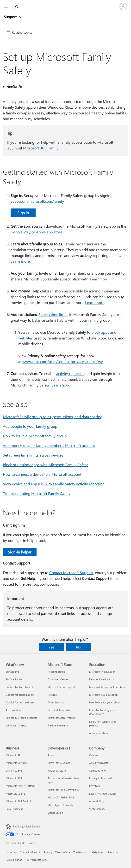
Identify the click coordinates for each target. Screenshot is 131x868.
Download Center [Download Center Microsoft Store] (58, 679)
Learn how (99, 279)
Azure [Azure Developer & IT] (51, 755)
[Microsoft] (65, 4)
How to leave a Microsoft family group (35, 436)
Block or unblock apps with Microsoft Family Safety (45, 465)
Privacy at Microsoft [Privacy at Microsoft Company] (101, 778)
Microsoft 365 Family (41, 148)
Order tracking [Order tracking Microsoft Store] (56, 702)
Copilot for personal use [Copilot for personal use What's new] (20, 702)
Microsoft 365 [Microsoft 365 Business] (14, 778)
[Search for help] (17, 6)
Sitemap (12, 852)
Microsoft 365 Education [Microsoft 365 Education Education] (103, 695)
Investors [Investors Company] (94, 786)
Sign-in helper (20, 552)
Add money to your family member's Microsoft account (49, 445)
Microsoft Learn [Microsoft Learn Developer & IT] (57, 770)
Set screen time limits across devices (33, 455)
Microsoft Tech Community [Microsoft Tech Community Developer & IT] (63, 790)
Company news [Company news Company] (98, 770)
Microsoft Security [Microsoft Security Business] (16, 763)
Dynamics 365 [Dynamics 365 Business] (14, 770)
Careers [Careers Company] (94, 755)
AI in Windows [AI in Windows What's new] (14, 710)
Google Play (21, 232)
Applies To (14, 86)
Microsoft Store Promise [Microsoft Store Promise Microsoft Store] (62, 718)
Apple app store (49, 232)
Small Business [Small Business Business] (14, 809)
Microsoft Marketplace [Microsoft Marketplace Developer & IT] (61, 797)
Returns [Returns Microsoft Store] (52, 695)
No (78, 647)
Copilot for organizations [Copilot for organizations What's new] (20, 695)
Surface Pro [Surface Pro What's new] (12, 672)
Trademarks (80, 852)
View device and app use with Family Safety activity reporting (54, 484)
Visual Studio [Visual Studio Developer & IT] (55, 813)
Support (11, 17)
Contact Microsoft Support (71, 573)
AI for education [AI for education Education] (98, 733)
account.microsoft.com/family (39, 201)
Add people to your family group (30, 426)
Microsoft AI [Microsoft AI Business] (13, 755)
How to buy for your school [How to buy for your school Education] (105, 702)
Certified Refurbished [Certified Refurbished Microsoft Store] (60, 710)
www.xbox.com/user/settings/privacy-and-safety (63, 361)
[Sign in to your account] (123, 6)
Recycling (114, 852)
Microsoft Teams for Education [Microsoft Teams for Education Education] (107, 687)
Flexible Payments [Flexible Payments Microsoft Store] (58, 725)
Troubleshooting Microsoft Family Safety (37, 493)
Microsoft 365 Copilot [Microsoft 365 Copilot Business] (18, 801)
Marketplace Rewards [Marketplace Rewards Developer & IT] (60, 805)
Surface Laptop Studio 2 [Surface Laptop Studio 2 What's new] (20, 687)
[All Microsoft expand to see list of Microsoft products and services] (6, 6)
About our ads (15, 860)
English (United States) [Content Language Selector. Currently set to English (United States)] (26, 826)
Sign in (23, 213)
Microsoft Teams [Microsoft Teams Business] (16, 794)
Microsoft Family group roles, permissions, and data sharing (53, 417)
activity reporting (70, 373)
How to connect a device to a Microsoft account (42, 474)
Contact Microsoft (30, 852)
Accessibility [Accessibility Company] (96, 801)
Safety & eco (98, 852)
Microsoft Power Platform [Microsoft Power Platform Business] (21, 786)
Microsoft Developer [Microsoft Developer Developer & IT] (59, 763)
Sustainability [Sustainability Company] (97, 809)
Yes (51, 647)
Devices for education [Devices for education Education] (102, 679)
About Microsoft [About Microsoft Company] (99, 763)
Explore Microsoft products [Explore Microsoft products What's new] (21, 718)
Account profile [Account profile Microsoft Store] (56, 672)
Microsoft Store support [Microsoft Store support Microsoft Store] (61, 687)
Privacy (48, 852)
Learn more (20, 261)
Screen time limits (53, 314)
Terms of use (63, 852)
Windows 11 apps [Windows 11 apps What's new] (16, 725)
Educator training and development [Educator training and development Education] (102, 712)
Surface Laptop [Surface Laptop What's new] (14, 679)
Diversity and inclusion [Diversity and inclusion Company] (102, 794)
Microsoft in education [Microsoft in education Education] (102, 672)
